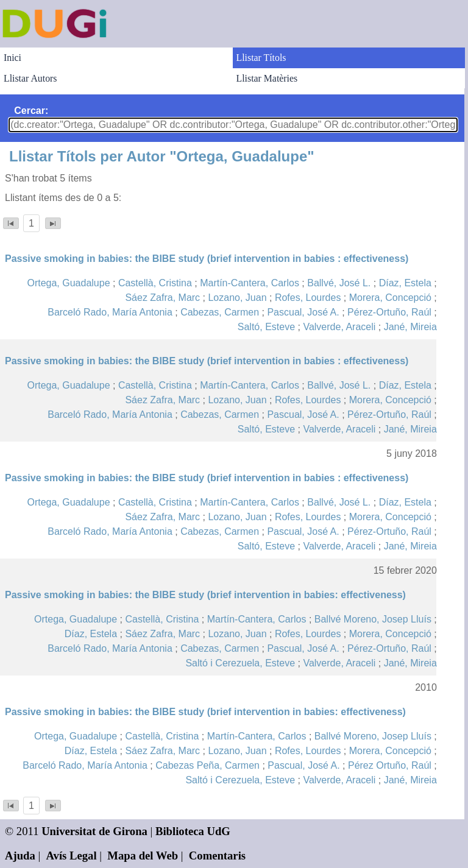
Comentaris (217, 856)
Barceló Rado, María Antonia (110, 312)
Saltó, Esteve (266, 327)
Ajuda (20, 856)
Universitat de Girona (94, 831)
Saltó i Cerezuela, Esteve (240, 663)
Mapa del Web (143, 856)
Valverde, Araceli (339, 327)
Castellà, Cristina (155, 283)
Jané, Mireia (410, 327)
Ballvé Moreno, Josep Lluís (373, 619)
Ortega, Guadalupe (68, 283)
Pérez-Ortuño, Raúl (389, 312)
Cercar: (31, 111)
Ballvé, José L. (339, 283)
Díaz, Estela (405, 283)
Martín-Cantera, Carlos (250, 283)
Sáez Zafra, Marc (162, 298)
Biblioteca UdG (193, 831)
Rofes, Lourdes (308, 298)
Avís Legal (72, 856)
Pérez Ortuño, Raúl (390, 765)
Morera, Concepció (390, 298)
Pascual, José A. (303, 312)
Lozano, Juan (237, 298)
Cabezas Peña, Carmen (207, 765)
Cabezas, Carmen (220, 312)
